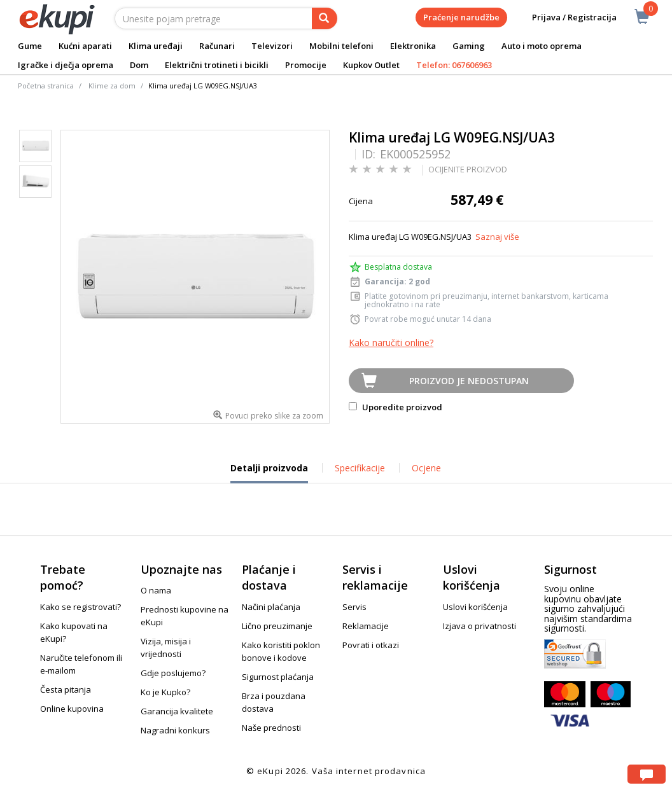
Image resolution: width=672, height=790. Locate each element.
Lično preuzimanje (277, 626)
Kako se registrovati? (80, 607)
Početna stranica (46, 86)
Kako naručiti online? (391, 343)
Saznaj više (497, 237)
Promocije (306, 65)
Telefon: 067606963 (454, 65)
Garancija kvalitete (177, 711)
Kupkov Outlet (371, 65)
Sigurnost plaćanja (278, 677)
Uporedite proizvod (395, 407)
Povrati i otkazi (371, 645)
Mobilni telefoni (341, 46)
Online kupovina (72, 709)
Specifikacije (360, 468)
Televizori (272, 46)
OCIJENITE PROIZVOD (468, 169)
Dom (139, 65)
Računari (217, 46)
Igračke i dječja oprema (66, 65)
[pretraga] (325, 18)
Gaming (469, 46)
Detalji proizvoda (269, 473)
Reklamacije (366, 626)
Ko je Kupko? (165, 692)
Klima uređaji (156, 46)
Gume (30, 46)
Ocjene (426, 468)
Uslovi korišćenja (475, 607)
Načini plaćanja (271, 607)
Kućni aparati (85, 46)
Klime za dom (112, 86)
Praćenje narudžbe (461, 17)
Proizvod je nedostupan (469, 381)
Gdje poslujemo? (173, 673)
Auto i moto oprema (542, 46)
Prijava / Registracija (565, 17)
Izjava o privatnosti (479, 626)
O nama (156, 590)
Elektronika (413, 46)
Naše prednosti (271, 728)
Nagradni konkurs (175, 730)
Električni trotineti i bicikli (217, 65)
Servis (354, 607)
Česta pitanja (66, 690)
